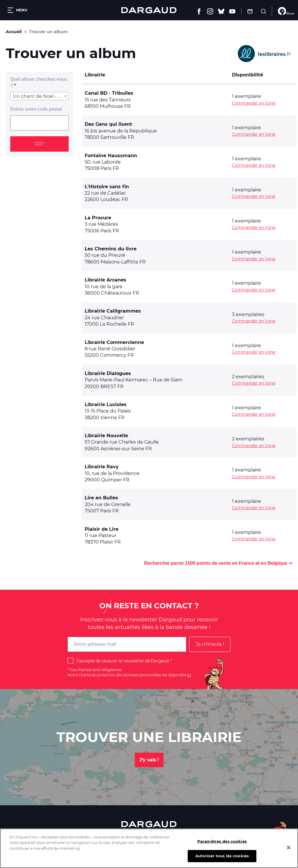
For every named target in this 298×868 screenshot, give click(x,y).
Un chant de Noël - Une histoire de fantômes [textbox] (41, 96)
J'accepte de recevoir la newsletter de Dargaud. (123, 661)
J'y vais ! (149, 760)
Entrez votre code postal (36, 109)
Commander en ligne (254, 103)
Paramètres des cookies (222, 845)
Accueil (14, 32)
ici (189, 675)
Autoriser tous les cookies (222, 860)
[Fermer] (289, 851)
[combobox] (39, 96)
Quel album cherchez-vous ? (39, 82)
